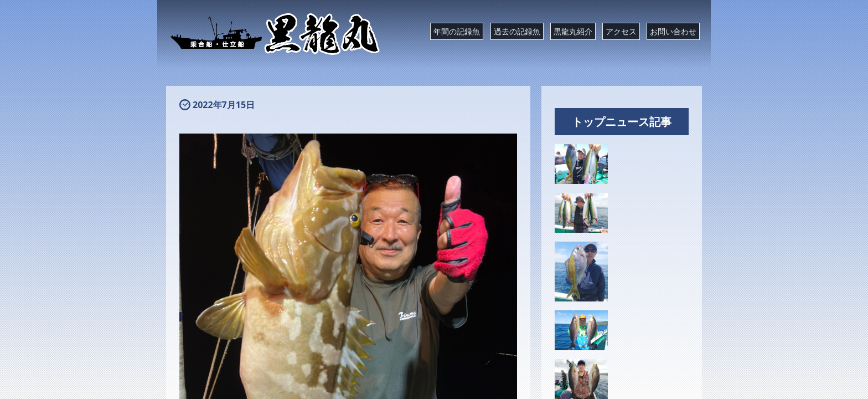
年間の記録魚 (457, 31)
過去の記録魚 (517, 31)
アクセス (621, 31)
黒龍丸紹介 (573, 31)
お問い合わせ (673, 31)
